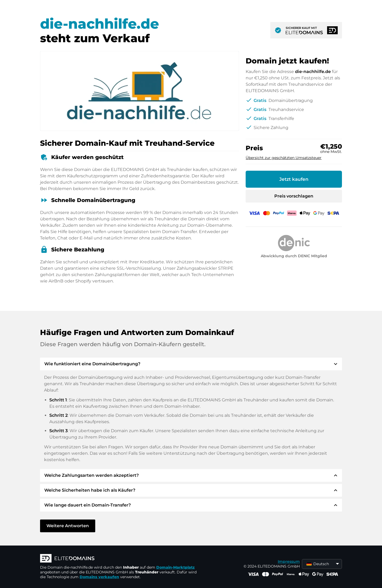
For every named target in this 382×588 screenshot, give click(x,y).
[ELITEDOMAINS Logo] (120, 559)
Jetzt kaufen (294, 179)
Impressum (289, 561)
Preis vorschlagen (294, 196)
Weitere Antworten (68, 526)
